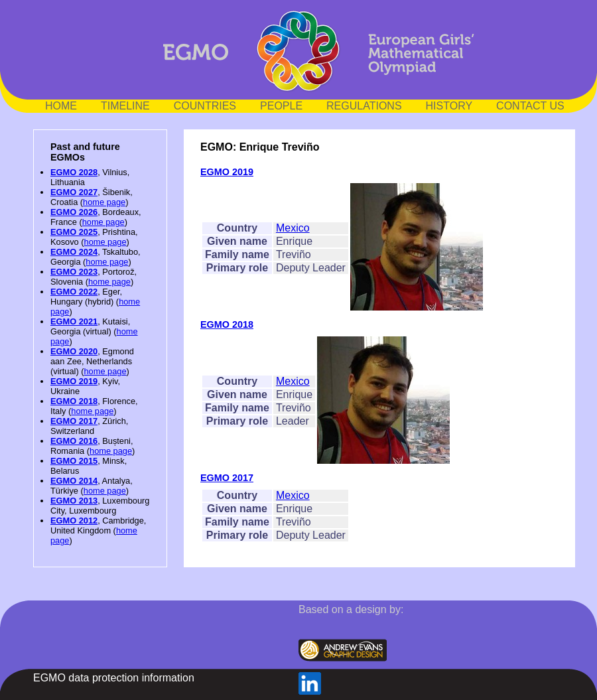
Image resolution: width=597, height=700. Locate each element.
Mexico (293, 228)
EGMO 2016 (74, 441)
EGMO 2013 (74, 501)
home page (104, 202)
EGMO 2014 (74, 481)
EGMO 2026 (74, 212)
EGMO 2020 (74, 351)
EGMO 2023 (74, 272)
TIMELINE (125, 106)
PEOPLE (281, 106)
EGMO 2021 (74, 321)
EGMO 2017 (74, 421)
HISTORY (449, 106)
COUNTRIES (205, 106)
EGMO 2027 (74, 192)
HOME (61, 106)
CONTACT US (530, 106)
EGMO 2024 (74, 252)
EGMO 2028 (74, 172)
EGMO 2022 (74, 292)
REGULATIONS (364, 106)
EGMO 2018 (74, 401)
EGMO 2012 (74, 521)
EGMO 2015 (74, 461)
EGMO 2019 (74, 381)
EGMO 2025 (74, 232)
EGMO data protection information (114, 678)
